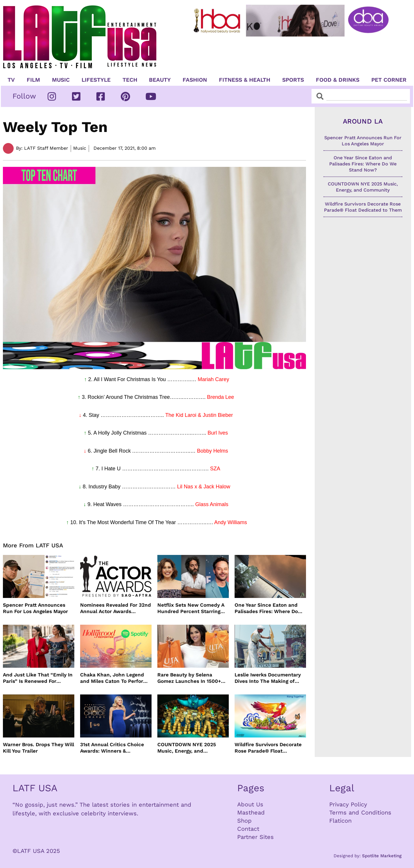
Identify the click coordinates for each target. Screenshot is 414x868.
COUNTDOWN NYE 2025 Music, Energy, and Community (187, 748)
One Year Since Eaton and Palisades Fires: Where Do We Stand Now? (266, 608)
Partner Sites (255, 837)
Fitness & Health (245, 80)
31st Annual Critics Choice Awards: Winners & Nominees (112, 748)
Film (33, 80)
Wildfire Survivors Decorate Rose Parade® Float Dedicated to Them (268, 748)
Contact (248, 829)
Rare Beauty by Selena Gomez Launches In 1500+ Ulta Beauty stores (189, 678)
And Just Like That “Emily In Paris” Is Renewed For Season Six (38, 678)
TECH (130, 80)
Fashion (195, 80)
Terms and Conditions (360, 812)
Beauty (160, 80)
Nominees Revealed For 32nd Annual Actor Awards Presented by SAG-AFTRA (116, 608)
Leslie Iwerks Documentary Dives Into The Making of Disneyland (268, 678)
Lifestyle (96, 80)
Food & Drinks (338, 80)
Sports (293, 80)
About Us (250, 804)
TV (11, 80)
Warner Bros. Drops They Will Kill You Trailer (38, 748)
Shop (244, 821)
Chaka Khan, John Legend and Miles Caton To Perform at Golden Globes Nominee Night (114, 678)
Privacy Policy (348, 804)
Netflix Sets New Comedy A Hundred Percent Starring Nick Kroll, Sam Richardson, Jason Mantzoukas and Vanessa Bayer (191, 608)
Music (61, 80)
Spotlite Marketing (382, 856)
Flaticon (340, 821)
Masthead (251, 812)
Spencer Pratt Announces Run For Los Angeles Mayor (35, 608)
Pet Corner (389, 80)
